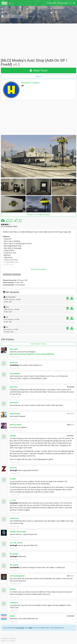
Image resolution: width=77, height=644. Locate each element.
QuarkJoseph (15, 414)
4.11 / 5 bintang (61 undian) (9, 226)
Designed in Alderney (9, 638)
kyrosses (13, 468)
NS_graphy (14, 554)
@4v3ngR (13, 470)
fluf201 (12, 616)
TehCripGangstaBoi (17, 576)
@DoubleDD (14, 567)
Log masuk (20, 628)
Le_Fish (13, 500)
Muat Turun (38, 70)
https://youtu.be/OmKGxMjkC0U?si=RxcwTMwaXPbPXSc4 (32, 354)
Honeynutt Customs (30, 83)
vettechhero (14, 518)
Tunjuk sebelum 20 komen (38, 344)
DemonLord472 (16, 425)
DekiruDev (14, 387)
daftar (30, 628)
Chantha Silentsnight (18, 532)
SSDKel (13, 589)
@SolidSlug (14, 365)
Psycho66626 (15, 374)
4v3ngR (13, 436)
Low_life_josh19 (16, 543)
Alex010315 (14, 403)
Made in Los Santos (8, 641)
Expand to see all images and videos (38, 215)
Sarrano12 (14, 362)
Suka (20, 222)
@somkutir (14, 503)
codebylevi (14, 603)
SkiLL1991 (14, 349)
